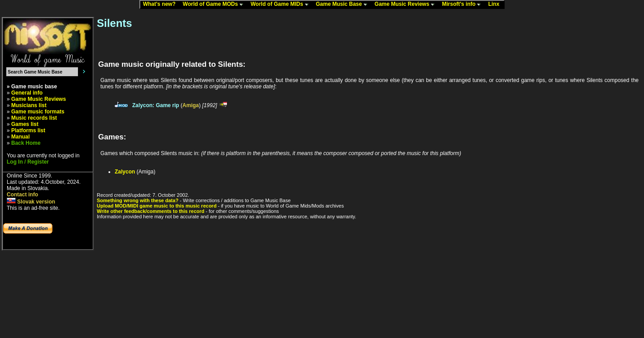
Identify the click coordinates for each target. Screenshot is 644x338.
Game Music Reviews (407, 4)
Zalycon (125, 172)
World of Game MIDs (281, 4)
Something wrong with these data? (138, 200)
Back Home (26, 143)
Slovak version (31, 202)
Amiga (191, 105)
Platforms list (28, 130)
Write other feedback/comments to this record (151, 211)
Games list (25, 124)
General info (27, 93)
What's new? (161, 4)
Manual (20, 137)
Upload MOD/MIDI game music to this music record (157, 206)
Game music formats (38, 112)
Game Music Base (344, 4)
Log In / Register (28, 162)
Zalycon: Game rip (156, 105)
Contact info (22, 195)
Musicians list (29, 105)
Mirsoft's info (463, 4)
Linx (496, 4)
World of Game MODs (215, 4)
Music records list (34, 118)
